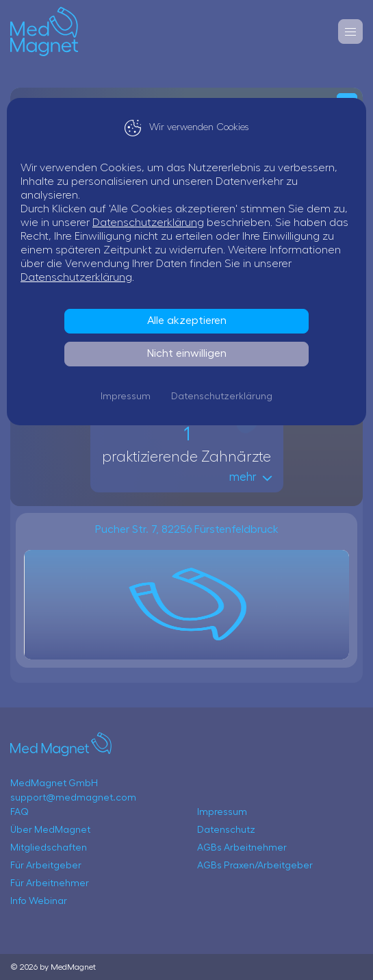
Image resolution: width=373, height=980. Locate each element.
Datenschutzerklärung (148, 223)
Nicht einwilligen (187, 353)
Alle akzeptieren (187, 321)
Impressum (126, 397)
